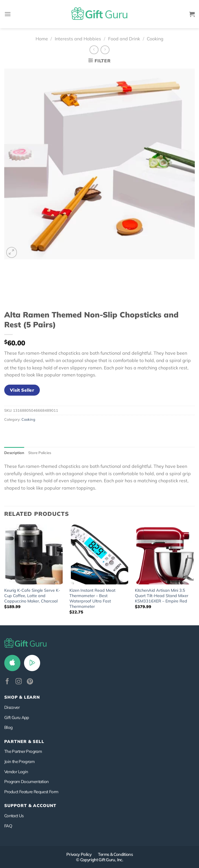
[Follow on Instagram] (19, 682)
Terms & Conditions (115, 854)
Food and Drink (124, 39)
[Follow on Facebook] (7, 682)
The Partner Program (23, 751)
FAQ (8, 826)
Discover (12, 707)
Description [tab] (14, 453)
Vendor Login (16, 772)
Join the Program (19, 761)
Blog (8, 727)
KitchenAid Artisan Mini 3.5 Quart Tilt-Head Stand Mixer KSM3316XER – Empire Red (162, 596)
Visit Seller (22, 390)
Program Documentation (27, 782)
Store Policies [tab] (40, 453)
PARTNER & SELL (24, 741)
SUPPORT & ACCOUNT (30, 805)
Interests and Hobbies (78, 39)
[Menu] (8, 14)
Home (42, 39)
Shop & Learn (22, 697)
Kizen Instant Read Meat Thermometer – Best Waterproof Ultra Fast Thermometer (92, 598)
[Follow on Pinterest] (30, 682)
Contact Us (14, 816)
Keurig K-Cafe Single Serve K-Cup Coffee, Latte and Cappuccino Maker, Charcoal (32, 596)
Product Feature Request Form (31, 792)
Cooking (155, 39)
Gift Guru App (17, 717)
